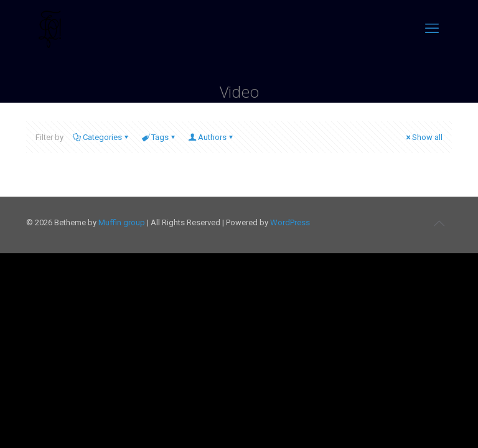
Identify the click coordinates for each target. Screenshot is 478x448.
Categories (101, 137)
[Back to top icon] (439, 223)
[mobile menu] (432, 29)
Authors (211, 137)
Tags (159, 137)
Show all (423, 137)
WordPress (290, 222)
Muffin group (122, 222)
